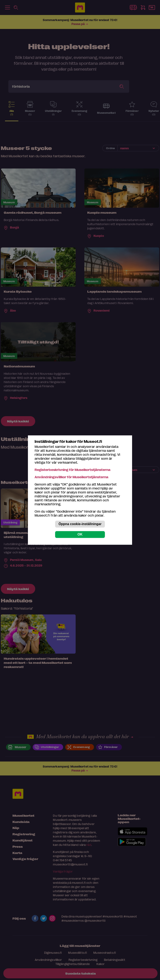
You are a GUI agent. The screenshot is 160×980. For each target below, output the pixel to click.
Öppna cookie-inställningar (80, 524)
